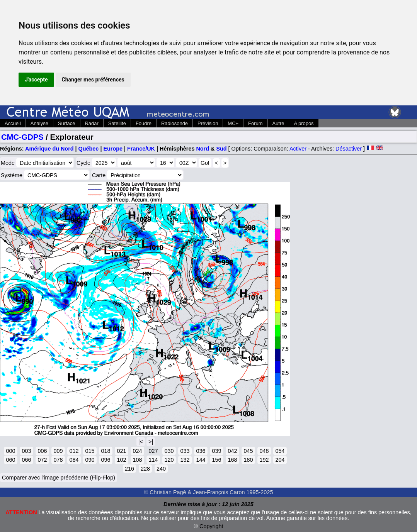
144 (201, 460)
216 (129, 469)
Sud (221, 149)
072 (42, 460)
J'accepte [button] (36, 80)
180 (248, 460)
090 (90, 460)
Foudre (144, 123)
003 (26, 451)
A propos (304, 123)
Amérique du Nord (49, 149)
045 (248, 451)
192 (264, 460)
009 (58, 451)
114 (153, 460)
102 (121, 460)
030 (169, 451)
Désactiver (349, 149)
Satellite (117, 123)
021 (121, 451)
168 (232, 460)
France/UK (141, 149)
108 (137, 460)
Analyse (39, 123)
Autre (278, 123)
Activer (298, 149)
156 (216, 460)
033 (185, 451)
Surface (67, 123)
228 (145, 469)
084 (74, 460)
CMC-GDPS (22, 137)
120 (169, 460)
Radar (92, 123)
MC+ (233, 123)
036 (201, 451)
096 (106, 460)
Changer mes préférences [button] (93, 80)
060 (10, 460)
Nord (203, 149)
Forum (255, 123)
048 (264, 451)
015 (90, 451)
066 (26, 460)
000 (10, 451)
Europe (113, 149)
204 (280, 460)
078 (58, 460)
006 (42, 451)
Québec (89, 149)
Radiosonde (174, 123)
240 (161, 469)
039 (216, 451)
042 (232, 451)
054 (280, 451)
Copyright (211, 526)
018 (106, 451)
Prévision (208, 123)
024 (137, 451)
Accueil (13, 123)
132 (185, 460)
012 (74, 451)
